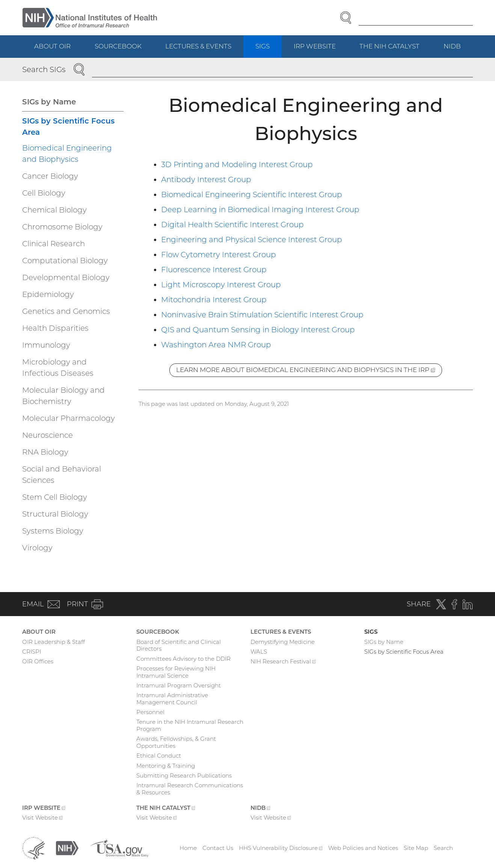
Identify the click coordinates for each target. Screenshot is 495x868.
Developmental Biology (66, 277)
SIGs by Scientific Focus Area (68, 127)
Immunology (46, 345)
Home (188, 848)
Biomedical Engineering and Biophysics (67, 154)
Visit (43, 818)
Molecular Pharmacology (69, 418)
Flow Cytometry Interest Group (219, 255)
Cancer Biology (50, 176)
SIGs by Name (49, 102)
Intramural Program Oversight (179, 685)
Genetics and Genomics (66, 311)
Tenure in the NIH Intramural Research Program (190, 725)
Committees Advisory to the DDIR (183, 659)
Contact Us (218, 848)
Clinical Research (54, 244)
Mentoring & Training (166, 766)
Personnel (150, 712)
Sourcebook (118, 46)
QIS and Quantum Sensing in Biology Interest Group (258, 330)
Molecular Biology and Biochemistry (63, 396)
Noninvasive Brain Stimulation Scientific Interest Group (262, 315)
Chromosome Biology (62, 227)
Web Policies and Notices (363, 848)
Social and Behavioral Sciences (62, 475)
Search (443, 848)
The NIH (395, 50)
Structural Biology (55, 514)
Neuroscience (48, 435)
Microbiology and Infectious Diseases (58, 368)
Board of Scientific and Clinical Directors (179, 645)
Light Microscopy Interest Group (221, 285)
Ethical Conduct (159, 756)
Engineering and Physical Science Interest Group (252, 240)
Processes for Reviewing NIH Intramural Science (176, 672)
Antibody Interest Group (206, 179)
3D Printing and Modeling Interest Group (237, 164)
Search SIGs (44, 69)
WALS (259, 652)
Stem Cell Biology (55, 497)
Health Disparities (55, 328)
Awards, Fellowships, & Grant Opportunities (176, 742)
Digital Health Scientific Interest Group (232, 225)
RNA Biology (45, 452)
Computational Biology (65, 261)
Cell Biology (44, 193)
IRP (321, 50)
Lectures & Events (198, 46)
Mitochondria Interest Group (214, 300)
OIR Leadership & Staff (54, 642)
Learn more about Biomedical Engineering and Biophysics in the (309, 371)
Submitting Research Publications (184, 775)
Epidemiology (48, 294)
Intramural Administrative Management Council (172, 699)
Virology (37, 548)
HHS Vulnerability (281, 848)
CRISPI (32, 652)
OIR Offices (38, 661)
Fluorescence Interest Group (214, 270)
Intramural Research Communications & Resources (190, 789)
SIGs (263, 46)
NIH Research (283, 662)
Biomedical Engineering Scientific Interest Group (252, 194)
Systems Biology (53, 531)
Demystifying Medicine (283, 642)
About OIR (52, 46)
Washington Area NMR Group (216, 345)
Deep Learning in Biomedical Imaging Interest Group (260, 209)
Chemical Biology (54, 210)
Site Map (416, 848)
